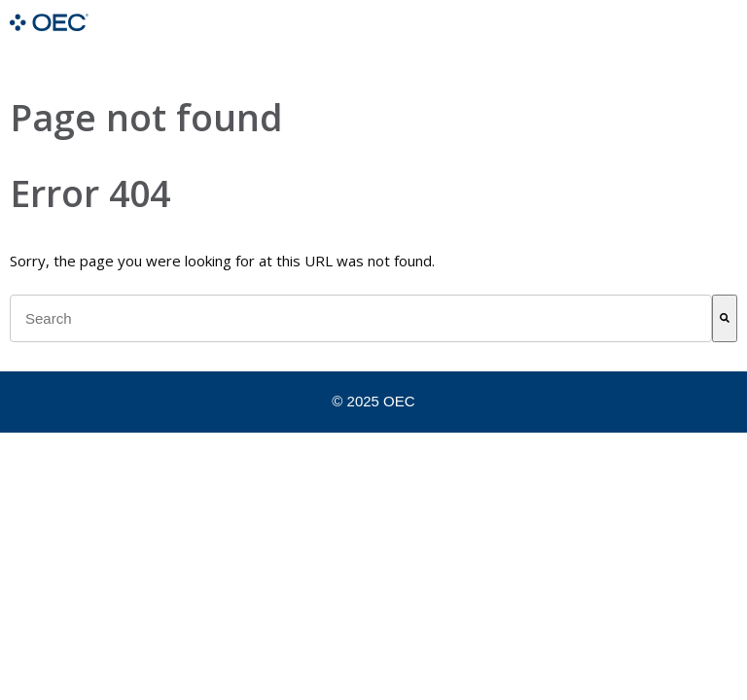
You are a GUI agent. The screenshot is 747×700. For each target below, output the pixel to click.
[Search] (725, 318)
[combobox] (361, 318)
